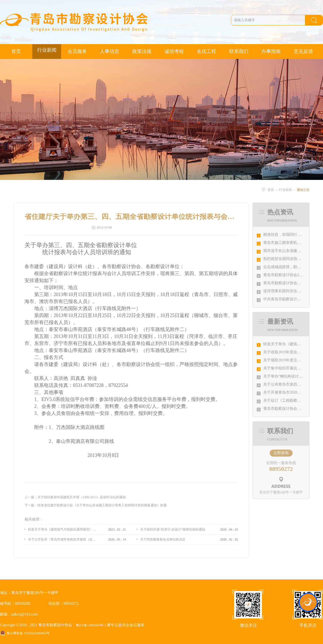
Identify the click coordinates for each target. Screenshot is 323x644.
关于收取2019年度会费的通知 (288, 352)
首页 (16, 51)
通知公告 (303, 190)
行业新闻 (285, 190)
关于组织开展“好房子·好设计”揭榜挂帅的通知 (173, 529)
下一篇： (96, 505)
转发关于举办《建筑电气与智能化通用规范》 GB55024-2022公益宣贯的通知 (62, 529)
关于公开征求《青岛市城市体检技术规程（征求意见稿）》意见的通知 (62, 539)
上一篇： (75, 497)
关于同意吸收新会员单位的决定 (163, 539)
